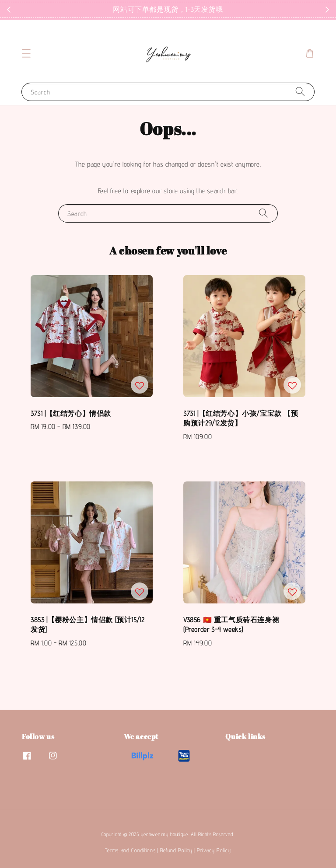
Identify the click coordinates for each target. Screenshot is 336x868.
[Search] (300, 92)
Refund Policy (176, 850)
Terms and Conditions (130, 850)
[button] (26, 53)
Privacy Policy (214, 850)
